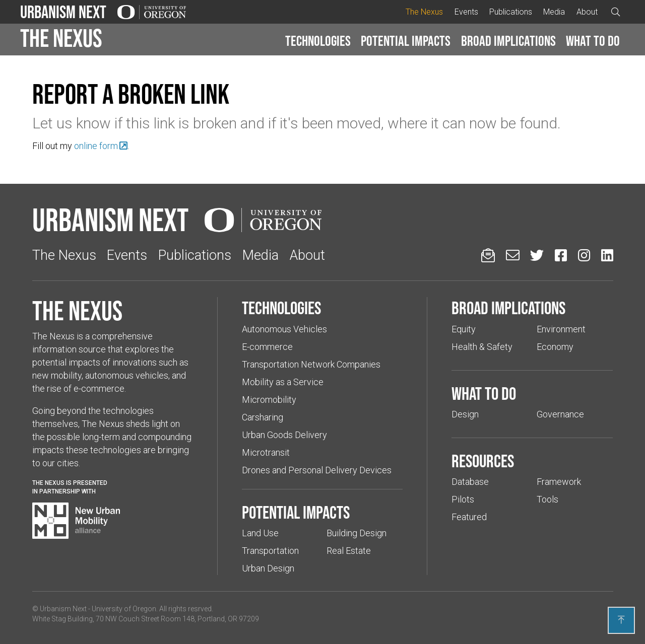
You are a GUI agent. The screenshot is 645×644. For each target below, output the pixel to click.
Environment (561, 329)
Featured (469, 517)
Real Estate (349, 551)
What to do (593, 41)
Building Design (357, 533)
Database (470, 482)
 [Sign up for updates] (488, 255)
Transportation (270, 551)
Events (466, 12)
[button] (318, 41)
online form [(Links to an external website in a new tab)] (96, 146)
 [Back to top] (621, 620)
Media (554, 12)
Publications (511, 12)
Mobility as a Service (283, 382)
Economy (555, 347)
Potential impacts (406, 41)
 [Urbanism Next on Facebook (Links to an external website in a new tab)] (561, 255)
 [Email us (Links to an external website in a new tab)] (513, 255)
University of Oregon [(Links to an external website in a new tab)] (124, 609)
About (587, 12)
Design (465, 414)
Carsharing (263, 417)
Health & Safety (482, 347)
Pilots (463, 499)
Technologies (318, 41)
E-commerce (267, 347)
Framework (559, 482)
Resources (483, 461)
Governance (560, 414)
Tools (547, 499)
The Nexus (424, 12)
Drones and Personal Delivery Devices (317, 470)
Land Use (260, 533)
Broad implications (508, 41)
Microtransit (266, 452)
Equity (464, 329)
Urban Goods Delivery (284, 435)
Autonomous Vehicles (284, 329)
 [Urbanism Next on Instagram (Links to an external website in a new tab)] (584, 255)
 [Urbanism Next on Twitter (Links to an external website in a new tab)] (537, 255)
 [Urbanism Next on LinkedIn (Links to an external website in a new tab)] (607, 255)
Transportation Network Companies (311, 364)
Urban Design (268, 568)
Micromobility (269, 400)
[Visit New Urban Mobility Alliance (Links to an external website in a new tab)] (76, 521)
